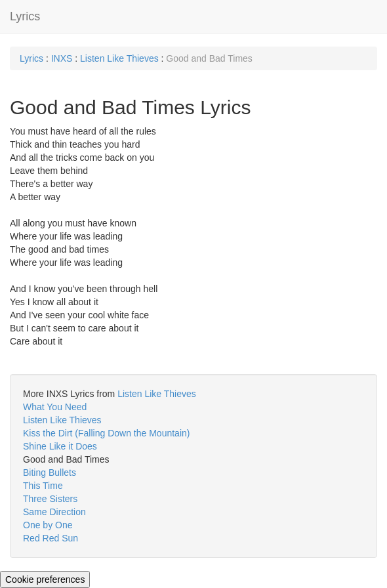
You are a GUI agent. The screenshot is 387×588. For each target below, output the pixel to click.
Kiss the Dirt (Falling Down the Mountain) (106, 433)
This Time (43, 486)
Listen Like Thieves (119, 58)
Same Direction (54, 512)
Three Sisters (50, 499)
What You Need (55, 407)
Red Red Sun (51, 538)
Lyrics (25, 16)
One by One (48, 525)
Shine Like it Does (60, 446)
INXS (62, 58)
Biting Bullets (50, 472)
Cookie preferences (45, 579)
